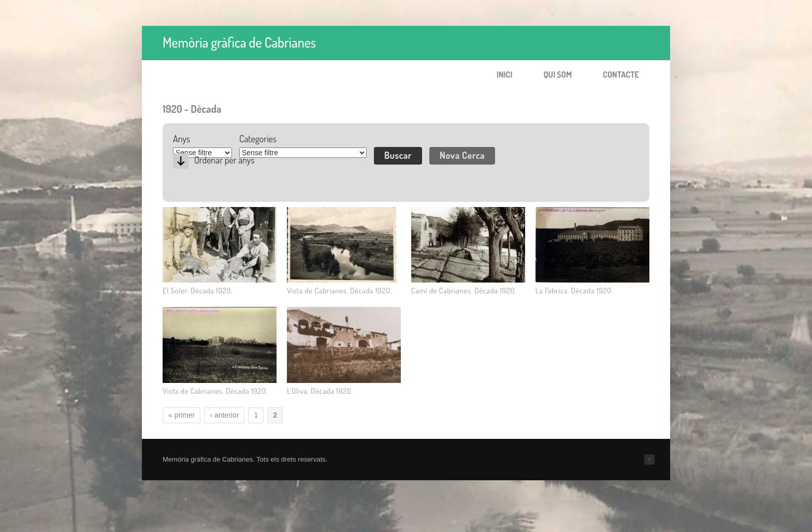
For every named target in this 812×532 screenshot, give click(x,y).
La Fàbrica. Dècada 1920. (574, 291)
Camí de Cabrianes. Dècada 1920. (464, 291)
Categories (258, 139)
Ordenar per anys (224, 160)
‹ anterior (224, 415)
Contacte (621, 75)
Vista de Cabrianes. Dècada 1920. (339, 291)
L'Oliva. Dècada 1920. (320, 391)
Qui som (557, 75)
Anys (182, 139)
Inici (505, 75)
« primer (182, 415)
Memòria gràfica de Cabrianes (239, 42)
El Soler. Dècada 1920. (198, 291)
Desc (181, 161)
